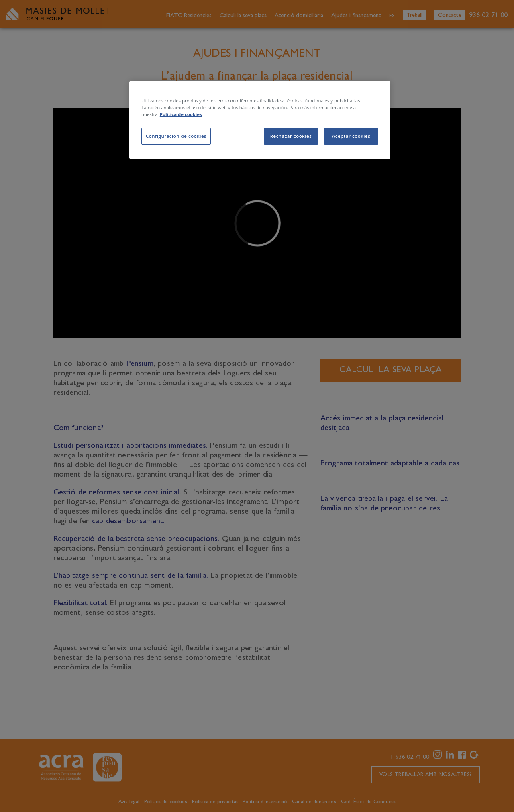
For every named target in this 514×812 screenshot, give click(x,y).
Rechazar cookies (291, 136)
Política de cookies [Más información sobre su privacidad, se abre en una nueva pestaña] (181, 114)
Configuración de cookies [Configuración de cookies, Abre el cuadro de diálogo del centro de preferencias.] (176, 136)
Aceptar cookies (351, 136)
